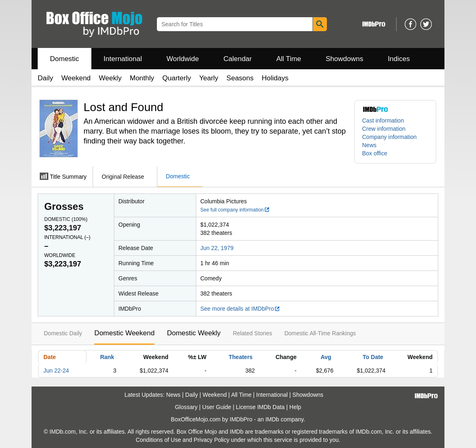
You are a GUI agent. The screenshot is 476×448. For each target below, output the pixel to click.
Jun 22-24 (56, 371)
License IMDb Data (260, 407)
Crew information (384, 129)
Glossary (186, 407)
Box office (375, 153)
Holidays (275, 78)
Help (295, 407)
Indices (399, 59)
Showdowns (345, 59)
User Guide (217, 407)
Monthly (142, 78)
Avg (326, 357)
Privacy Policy (212, 440)
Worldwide (182, 59)
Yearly (209, 78)
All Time (289, 59)
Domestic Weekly (194, 333)
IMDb (272, 419)
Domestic (65, 59)
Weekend (76, 78)
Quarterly (177, 78)
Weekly (110, 78)
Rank (107, 357)
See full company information (235, 210)
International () (67, 237)
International (123, 59)
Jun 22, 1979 (217, 248)
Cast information (383, 121)
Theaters (240, 357)
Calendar (238, 59)
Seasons (240, 78)
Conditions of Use (158, 440)
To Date (373, 357)
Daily (45, 78)
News (369, 145)
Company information (389, 137)
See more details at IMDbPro (240, 309)
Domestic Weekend (124, 333)
